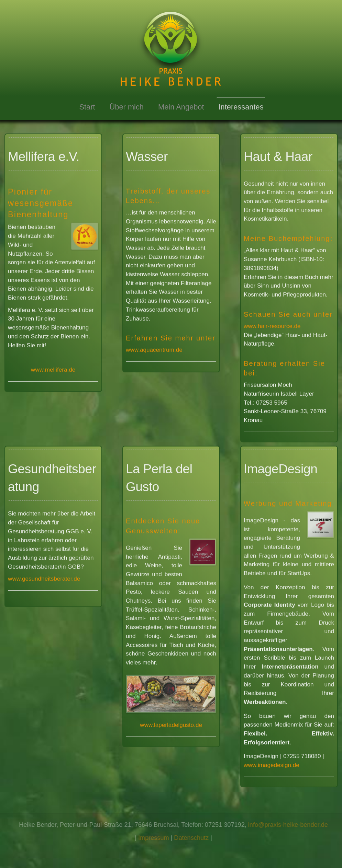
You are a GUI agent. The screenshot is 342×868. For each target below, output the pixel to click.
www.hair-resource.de (272, 324)
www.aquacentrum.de (154, 348)
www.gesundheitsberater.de (44, 577)
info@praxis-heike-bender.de (290, 825)
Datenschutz (193, 838)
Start (87, 107)
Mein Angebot (181, 107)
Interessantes (241, 107)
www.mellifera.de (53, 368)
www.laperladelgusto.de (171, 723)
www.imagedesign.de (272, 764)
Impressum (155, 838)
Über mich (127, 107)
